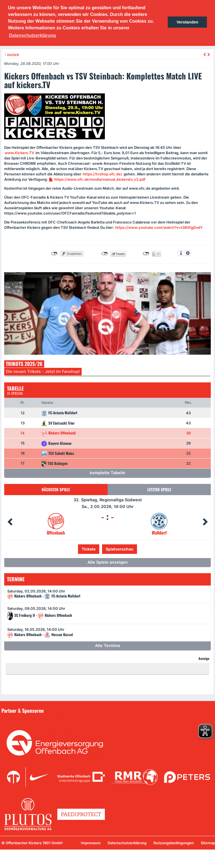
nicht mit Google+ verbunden (146, 254)
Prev (10, 522)
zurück (12, 55)
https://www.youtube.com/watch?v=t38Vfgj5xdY (159, 227)
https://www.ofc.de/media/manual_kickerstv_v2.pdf (100, 179)
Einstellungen (188, 253)
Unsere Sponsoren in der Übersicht (36, 719)
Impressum (91, 843)
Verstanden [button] (187, 22)
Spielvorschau (120, 549)
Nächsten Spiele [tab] (56, 489)
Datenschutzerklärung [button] (32, 35)
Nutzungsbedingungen (174, 843)
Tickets (89, 549)
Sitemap (208, 843)
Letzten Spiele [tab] (159, 489)
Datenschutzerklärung (127, 843)
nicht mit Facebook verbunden (54, 254)
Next (205, 522)
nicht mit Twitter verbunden (105, 254)
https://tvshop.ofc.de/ (102, 174)
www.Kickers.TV (19, 153)
